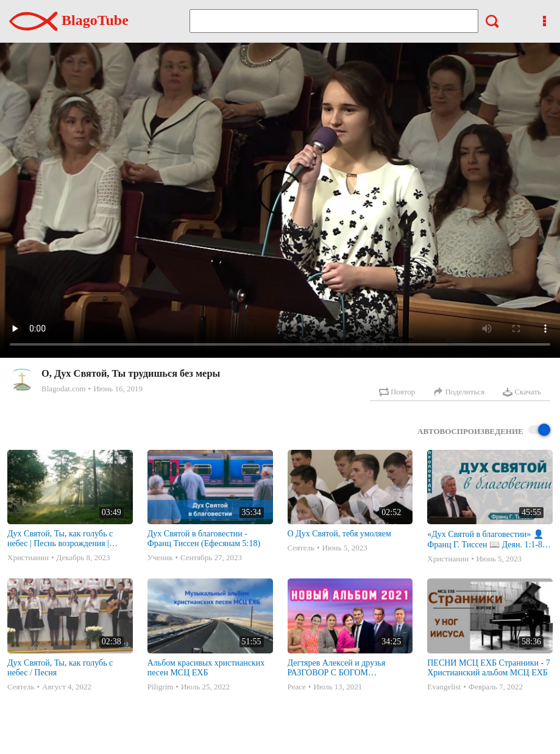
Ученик (160, 557)
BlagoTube (69, 20)
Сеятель (301, 548)
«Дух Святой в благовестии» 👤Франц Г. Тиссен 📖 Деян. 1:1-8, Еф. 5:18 (486, 540)
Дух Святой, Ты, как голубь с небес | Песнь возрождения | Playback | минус (60, 539)
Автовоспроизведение (484, 431)
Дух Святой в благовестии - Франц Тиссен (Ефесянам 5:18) (204, 539)
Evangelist (444, 687)
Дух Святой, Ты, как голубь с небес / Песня (60, 668)
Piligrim (161, 687)
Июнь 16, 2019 (118, 389)
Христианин (28, 557)
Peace (297, 687)
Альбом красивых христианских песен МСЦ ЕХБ (206, 668)
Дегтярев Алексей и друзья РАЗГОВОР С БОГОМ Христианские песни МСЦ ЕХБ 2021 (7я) (345, 668)
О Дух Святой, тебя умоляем (339, 534)
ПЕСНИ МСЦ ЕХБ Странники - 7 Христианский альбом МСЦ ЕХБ (488, 668)
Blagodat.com (64, 389)
